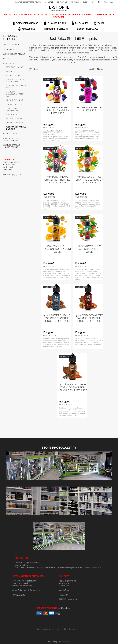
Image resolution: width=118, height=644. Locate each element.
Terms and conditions (22, 586)
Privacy (18, 595)
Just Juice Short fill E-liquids (16, 128)
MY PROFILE (48, 2)
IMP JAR (9, 71)
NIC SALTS (7, 59)
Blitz (43, 567)
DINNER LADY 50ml (14, 104)
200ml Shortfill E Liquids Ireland (12, 146)
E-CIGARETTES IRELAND (27, 23)
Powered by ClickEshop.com (59, 642)
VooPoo (49, 567)
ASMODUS (79, 567)
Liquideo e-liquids (15, 123)
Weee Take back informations (26, 590)
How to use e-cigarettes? (24, 581)
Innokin (37, 567)
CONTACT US (62, 2)
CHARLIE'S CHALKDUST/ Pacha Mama (15, 94)
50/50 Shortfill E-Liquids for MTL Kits (13, 139)
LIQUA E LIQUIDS (10, 49)
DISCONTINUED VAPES (88, 29)
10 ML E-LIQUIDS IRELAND (14, 54)
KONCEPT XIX (11, 115)
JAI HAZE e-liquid (14, 119)
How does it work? (21, 583)
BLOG (85, 2)
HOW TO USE (74, 2)
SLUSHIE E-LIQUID (14, 75)
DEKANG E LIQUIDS (11, 45)
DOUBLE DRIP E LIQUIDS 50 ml (12, 109)
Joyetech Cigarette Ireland (28, 563)
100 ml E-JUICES (10, 134)
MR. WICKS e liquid (14, 100)
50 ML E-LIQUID (10, 63)
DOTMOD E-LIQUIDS (14, 67)
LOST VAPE (91, 567)
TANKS (101, 23)
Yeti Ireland (58, 567)
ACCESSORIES (28, 29)
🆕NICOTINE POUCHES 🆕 (56, 29)
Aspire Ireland (22, 565)
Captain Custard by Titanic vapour (15, 81)
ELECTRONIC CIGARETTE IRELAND (28, 2)
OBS (98, 567)
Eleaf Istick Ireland (24, 567)
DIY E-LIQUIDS (82, 23)
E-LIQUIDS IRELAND (57, 23)
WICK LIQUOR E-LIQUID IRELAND (16, 87)
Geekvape (69, 567)
